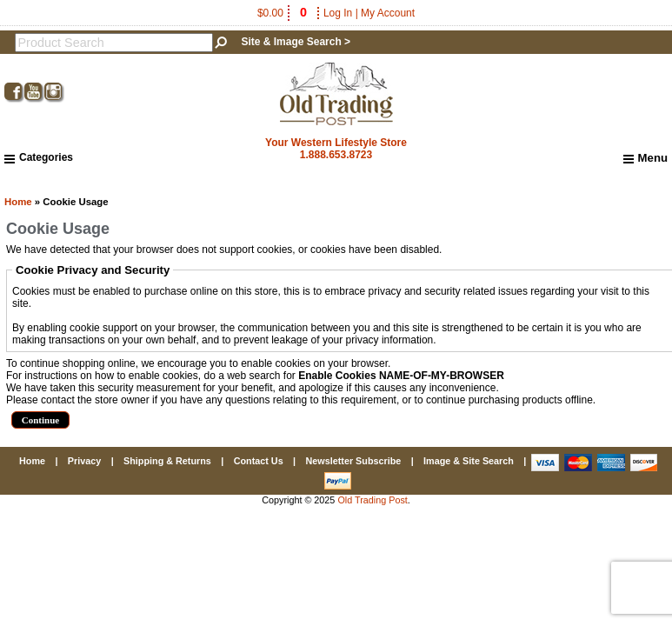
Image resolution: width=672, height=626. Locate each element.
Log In (338, 13)
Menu (645, 158)
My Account (388, 13)
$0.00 (283, 13)
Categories (39, 157)
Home (18, 202)
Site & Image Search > (296, 42)
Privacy (84, 461)
